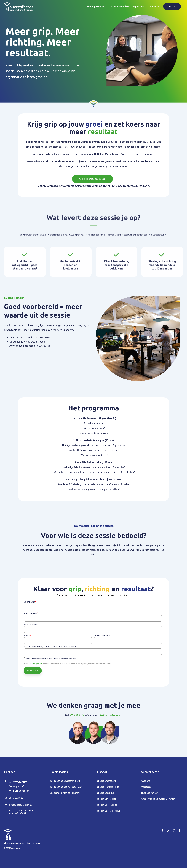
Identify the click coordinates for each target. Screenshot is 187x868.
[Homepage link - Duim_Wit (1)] (8, 839)
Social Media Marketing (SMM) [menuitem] (65, 793)
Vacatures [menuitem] (146, 787)
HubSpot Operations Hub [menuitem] (108, 811)
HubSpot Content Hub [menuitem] (106, 805)
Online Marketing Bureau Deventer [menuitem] (158, 799)
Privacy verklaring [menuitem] (33, 843)
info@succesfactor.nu (110, 715)
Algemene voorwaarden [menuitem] (14, 843)
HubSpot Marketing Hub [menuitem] (107, 787)
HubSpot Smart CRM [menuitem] (106, 781)
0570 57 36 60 (77, 715)
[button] (163, 831)
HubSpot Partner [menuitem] (149, 793)
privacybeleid (37, 664)
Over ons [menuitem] (146, 781)
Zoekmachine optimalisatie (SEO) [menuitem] (66, 787)
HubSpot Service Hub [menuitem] (106, 799)
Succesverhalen (120, 7)
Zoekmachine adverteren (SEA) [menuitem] (65, 781)
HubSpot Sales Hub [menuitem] (105, 793)
